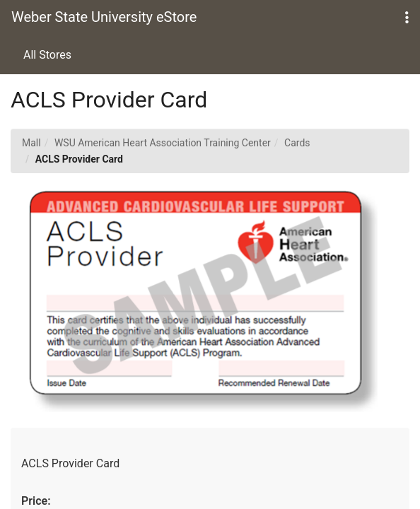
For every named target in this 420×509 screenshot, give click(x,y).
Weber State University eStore (104, 17)
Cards (297, 143)
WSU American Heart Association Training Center (163, 143)
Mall (31, 143)
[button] (407, 18)
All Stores (47, 55)
